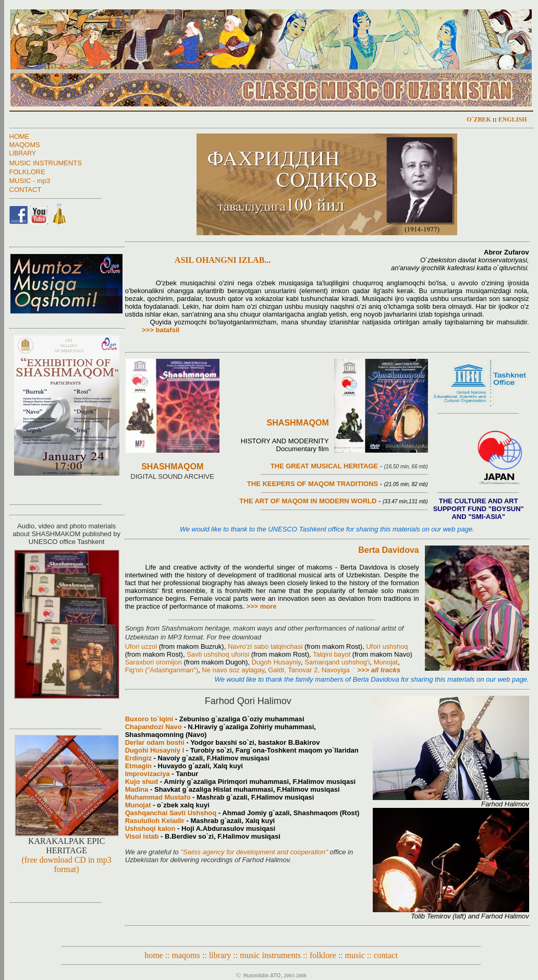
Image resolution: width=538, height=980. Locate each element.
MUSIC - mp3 (30, 181)
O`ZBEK (479, 119)
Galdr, (278, 670)
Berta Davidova (389, 550)
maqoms (186, 955)
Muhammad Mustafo (158, 797)
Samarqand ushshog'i (337, 662)
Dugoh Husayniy (276, 662)
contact (386, 955)
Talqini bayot (332, 654)
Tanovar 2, (304, 670)
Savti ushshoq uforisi (218, 654)
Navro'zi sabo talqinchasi (265, 646)
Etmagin (138, 766)
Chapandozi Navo (154, 727)
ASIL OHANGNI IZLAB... (198, 260)
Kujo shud (142, 782)
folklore (323, 955)
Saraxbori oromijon (154, 662)
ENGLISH (513, 119)
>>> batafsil (161, 330)
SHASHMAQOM (172, 467)
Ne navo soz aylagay (233, 670)
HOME (20, 136)
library (220, 955)
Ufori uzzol (141, 646)
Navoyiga (336, 670)
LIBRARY (23, 153)
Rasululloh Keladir (155, 821)
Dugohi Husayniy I (155, 750)
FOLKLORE (27, 172)
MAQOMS (25, 145)
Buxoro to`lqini (149, 719)
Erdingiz (138, 758)
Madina (137, 789)
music (355, 955)
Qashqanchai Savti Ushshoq (171, 813)
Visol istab (142, 836)
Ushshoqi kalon (150, 828)
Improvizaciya (148, 774)
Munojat (386, 662)
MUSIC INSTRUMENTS (46, 163)
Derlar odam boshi (155, 742)
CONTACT (26, 190)
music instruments (270, 955)
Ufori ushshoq (387, 646)
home (154, 955)
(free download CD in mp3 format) (66, 864)
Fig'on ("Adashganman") (162, 670)
